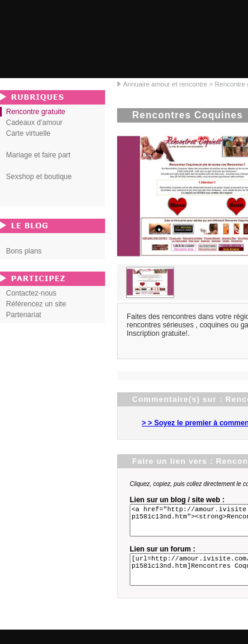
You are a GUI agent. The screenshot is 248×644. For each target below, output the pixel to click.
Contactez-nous (31, 293)
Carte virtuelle (28, 133)
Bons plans (24, 251)
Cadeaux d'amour (34, 123)
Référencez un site (36, 304)
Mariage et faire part (38, 155)
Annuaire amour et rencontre (165, 84)
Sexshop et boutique (39, 177)
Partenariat (24, 315)
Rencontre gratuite (36, 112)
